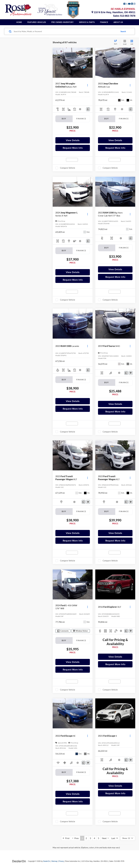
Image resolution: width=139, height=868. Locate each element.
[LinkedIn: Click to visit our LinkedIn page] (132, 4)
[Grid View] (124, 42)
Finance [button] (104, 22)
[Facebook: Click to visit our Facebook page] (124, 4)
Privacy (61, 861)
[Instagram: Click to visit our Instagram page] (134, 4)
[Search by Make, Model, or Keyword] (66, 31)
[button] (90, 63)
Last (114, 838)
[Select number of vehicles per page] (128, 838)
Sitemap (54, 861)
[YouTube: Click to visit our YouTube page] (129, 4)
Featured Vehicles (37, 22)
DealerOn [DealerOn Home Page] (47, 861)
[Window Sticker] (131, 373)
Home (19, 22)
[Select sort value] (116, 42)
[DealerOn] (19, 861)
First (66, 838)
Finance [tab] (81, 119)
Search (123, 31)
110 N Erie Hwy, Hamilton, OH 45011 (113, 12)
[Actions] (87, 85)
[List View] (132, 42)
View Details (73, 140)
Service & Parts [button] (87, 22)
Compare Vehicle (68, 168)
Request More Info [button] (73, 148)
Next (105, 838)
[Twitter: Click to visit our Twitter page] (127, 4)
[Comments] (88, 109)
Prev (76, 838)
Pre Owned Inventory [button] (62, 22)
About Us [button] (118, 22)
